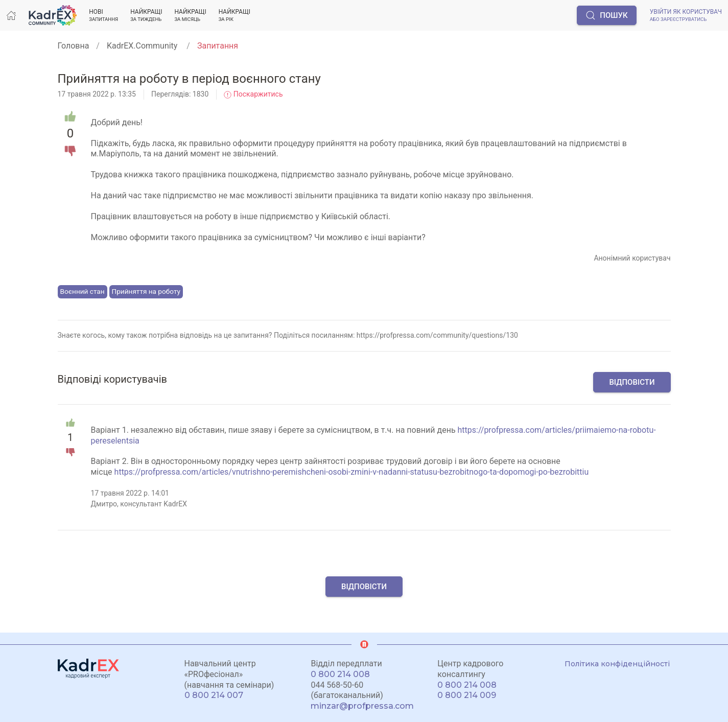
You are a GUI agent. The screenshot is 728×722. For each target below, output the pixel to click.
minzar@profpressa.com (362, 706)
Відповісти (632, 382)
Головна (74, 46)
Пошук (606, 15)
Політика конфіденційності (617, 664)
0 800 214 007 (214, 695)
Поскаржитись (253, 94)
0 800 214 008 (340, 674)
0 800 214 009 (467, 695)
